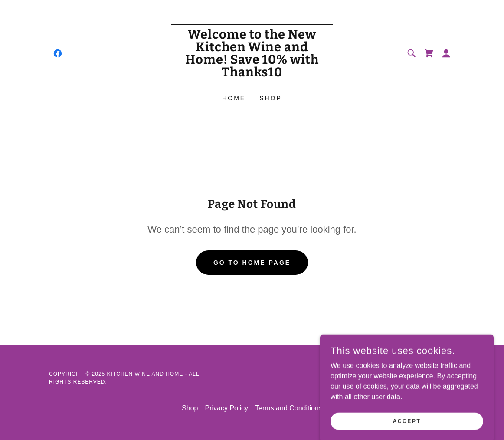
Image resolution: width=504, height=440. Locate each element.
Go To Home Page (252, 263)
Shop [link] (271, 98)
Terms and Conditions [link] (289, 408)
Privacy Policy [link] (227, 408)
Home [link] (234, 98)
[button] (446, 53)
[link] (58, 53)
